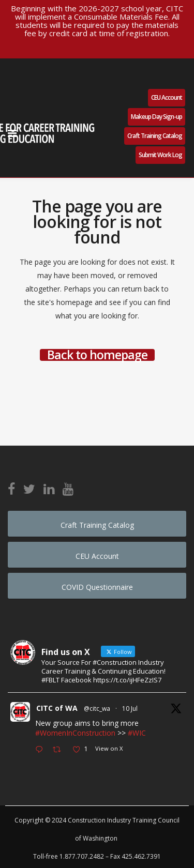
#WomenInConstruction (75, 733)
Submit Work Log (160, 155)
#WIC (137, 733)
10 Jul (130, 709)
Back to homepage (97, 355)
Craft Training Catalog (155, 136)
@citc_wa (97, 709)
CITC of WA (57, 708)
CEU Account (167, 97)
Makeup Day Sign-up (156, 117)
